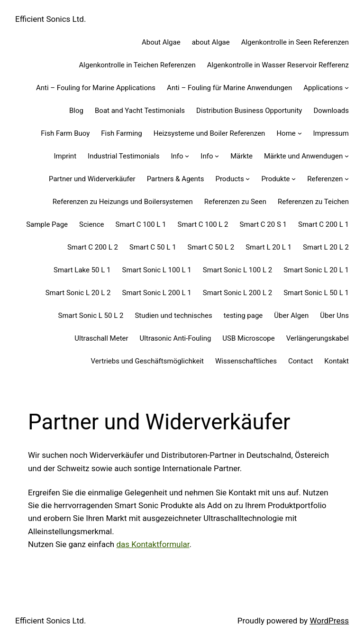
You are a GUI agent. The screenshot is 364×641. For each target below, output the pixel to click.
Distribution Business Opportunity (249, 111)
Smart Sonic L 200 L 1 (157, 293)
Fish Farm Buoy (65, 133)
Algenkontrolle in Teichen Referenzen (137, 65)
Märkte (241, 156)
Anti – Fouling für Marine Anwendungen (229, 88)
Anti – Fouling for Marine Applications (96, 88)
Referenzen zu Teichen (313, 202)
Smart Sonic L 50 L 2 (91, 316)
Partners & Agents (176, 179)
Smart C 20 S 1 (263, 224)
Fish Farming (121, 133)
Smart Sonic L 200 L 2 (237, 293)
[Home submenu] (300, 133)
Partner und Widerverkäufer (92, 179)
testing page (243, 316)
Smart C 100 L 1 (141, 224)
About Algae (161, 42)
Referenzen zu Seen (235, 202)
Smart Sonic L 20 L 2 (78, 293)
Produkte (275, 179)
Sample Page (47, 224)
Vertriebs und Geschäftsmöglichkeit (147, 361)
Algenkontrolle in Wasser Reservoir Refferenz (278, 65)
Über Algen (291, 316)
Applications (323, 88)
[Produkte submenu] (294, 179)
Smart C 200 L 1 (323, 224)
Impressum (331, 133)
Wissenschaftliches (246, 361)
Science (91, 224)
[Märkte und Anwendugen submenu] (347, 156)
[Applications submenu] (347, 88)
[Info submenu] (187, 156)
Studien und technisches (173, 316)
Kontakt (337, 361)
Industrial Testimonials (123, 156)
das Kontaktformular (153, 544)
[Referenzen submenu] (347, 179)
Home (286, 133)
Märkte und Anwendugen (303, 156)
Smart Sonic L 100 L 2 (237, 270)
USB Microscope (248, 338)
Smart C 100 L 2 (203, 224)
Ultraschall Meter (101, 338)
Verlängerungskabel (318, 338)
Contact (300, 361)
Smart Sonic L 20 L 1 (316, 270)
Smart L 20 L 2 (326, 247)
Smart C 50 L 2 (211, 247)
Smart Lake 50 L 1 (82, 270)
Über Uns (334, 316)
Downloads (331, 111)
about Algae (211, 42)
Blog (76, 111)
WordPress (329, 621)
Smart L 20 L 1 (268, 247)
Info (177, 156)
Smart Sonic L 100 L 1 (157, 270)
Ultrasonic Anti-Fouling (176, 338)
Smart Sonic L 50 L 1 (316, 293)
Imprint (65, 156)
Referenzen (325, 179)
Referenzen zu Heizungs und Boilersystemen (123, 202)
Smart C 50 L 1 (153, 247)
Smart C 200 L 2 (93, 247)
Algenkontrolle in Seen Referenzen (295, 42)
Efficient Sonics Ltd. (50, 19)
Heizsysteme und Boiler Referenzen (209, 133)
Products (229, 179)
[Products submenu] (248, 179)
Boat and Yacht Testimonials (140, 111)
